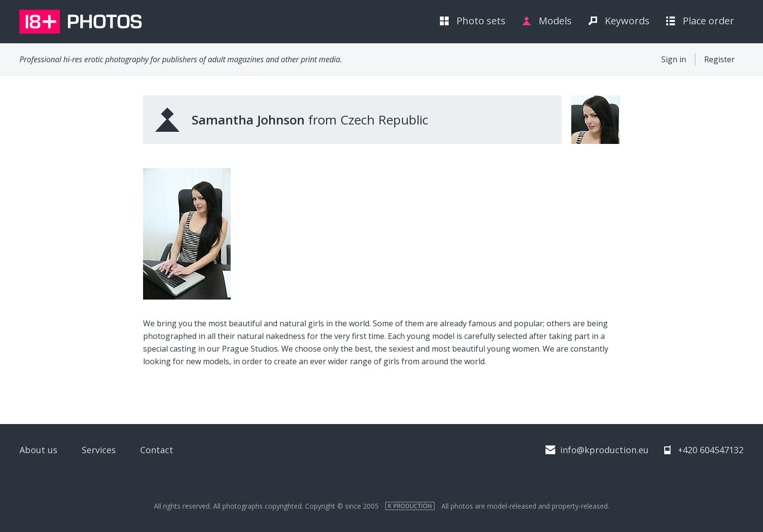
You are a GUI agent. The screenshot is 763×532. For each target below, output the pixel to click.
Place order (708, 21)
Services (99, 450)
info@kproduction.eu (604, 450)
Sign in (674, 59)
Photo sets (481, 21)
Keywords (627, 21)
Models (555, 21)
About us (38, 450)
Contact (157, 450)
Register (719, 59)
